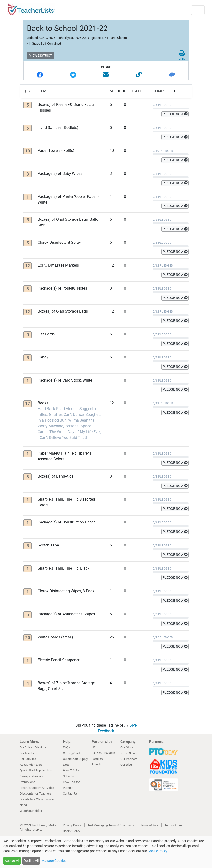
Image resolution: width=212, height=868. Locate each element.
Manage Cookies (54, 861)
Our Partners (129, 759)
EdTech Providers (103, 753)
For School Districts (33, 747)
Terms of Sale (149, 825)
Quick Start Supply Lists (36, 770)
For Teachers (29, 753)
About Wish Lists (31, 765)
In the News (129, 753)
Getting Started (73, 753)
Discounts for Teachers (36, 793)
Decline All (31, 861)
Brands (96, 764)
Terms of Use (173, 825)
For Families (28, 759)
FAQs (66, 747)
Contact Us (70, 793)
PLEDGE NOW (175, 114)
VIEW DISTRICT (41, 55)
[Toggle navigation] (198, 10)
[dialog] (106, 852)
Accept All (12, 861)
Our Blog (126, 765)
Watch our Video (31, 811)
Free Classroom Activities (37, 788)
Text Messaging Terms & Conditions (111, 825)
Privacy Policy (72, 825)
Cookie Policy (72, 831)
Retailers (98, 759)
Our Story (127, 747)
